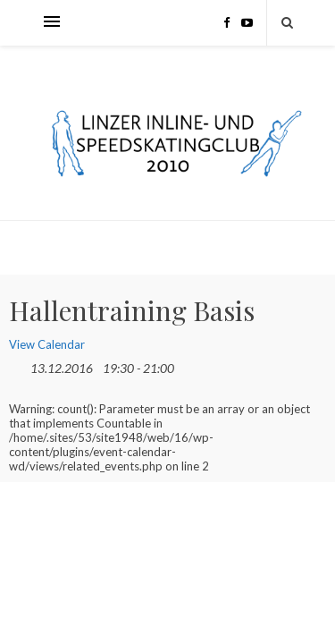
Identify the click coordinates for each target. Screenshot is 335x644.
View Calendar (47, 344)
